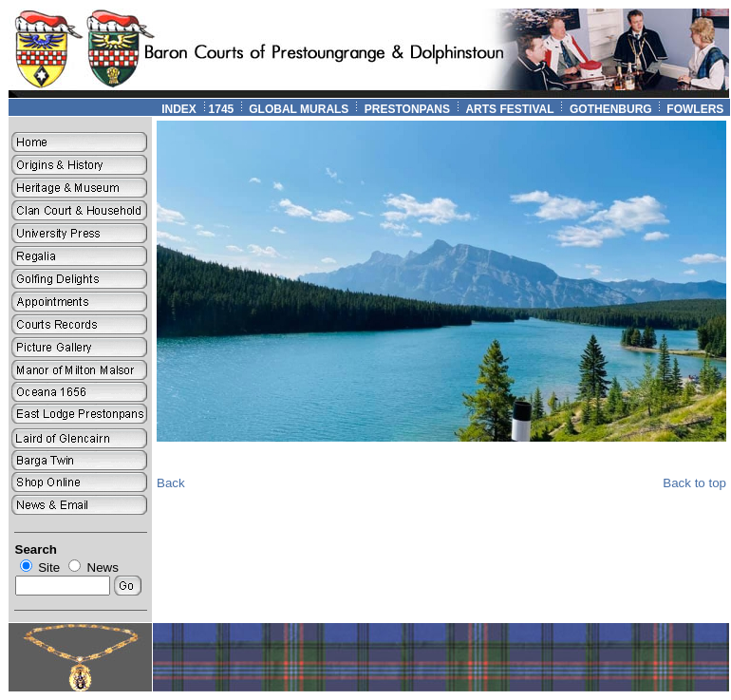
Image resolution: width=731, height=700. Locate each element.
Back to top (694, 483)
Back (171, 483)
